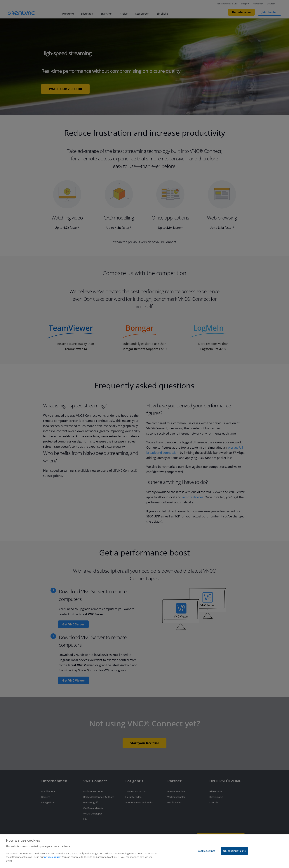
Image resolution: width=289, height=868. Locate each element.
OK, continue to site (235, 854)
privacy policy (52, 860)
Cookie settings (207, 854)
